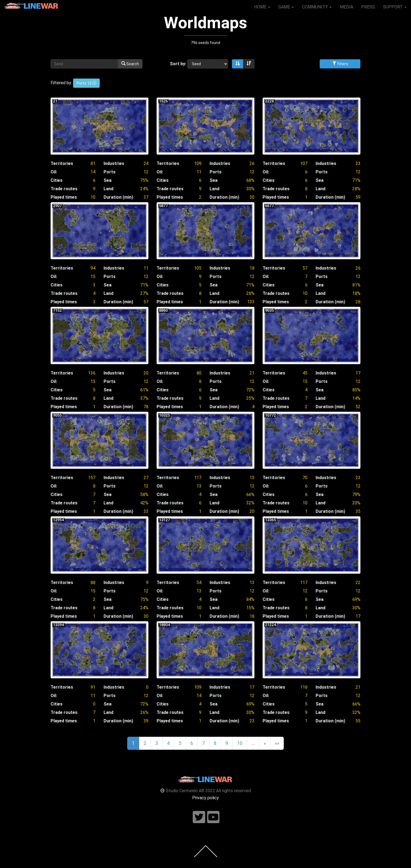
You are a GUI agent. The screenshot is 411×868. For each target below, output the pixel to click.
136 (92, 373)
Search (130, 64)
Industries (114, 163)
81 (93, 163)
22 (358, 583)
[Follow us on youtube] (213, 817)
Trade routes (64, 189)
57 (305, 268)
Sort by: (178, 64)
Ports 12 (86, 83)
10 (305, 293)
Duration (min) (118, 197)
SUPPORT (395, 7)
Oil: (54, 172)
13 (199, 486)
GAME (286, 7)
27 (146, 478)
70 (305, 478)
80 (199, 373)
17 (358, 373)
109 (198, 163)
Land (108, 189)
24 (146, 163)
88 (93, 583)
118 (304, 687)
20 (146, 373)
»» (277, 743)
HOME (262, 7)
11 (199, 172)
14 (93, 172)
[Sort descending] (249, 64)
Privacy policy (205, 798)
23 (358, 163)
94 (93, 268)
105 (198, 268)
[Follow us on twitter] (199, 817)
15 (93, 277)
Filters (340, 64)
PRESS (368, 7)
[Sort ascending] (238, 64)
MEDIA (346, 7)
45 (305, 373)
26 (252, 163)
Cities (57, 180)
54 (199, 583)
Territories (62, 163)
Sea (108, 180)
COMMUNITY (317, 7)
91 (93, 687)
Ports (110, 172)
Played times (64, 197)
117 (198, 478)
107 (304, 163)
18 (252, 268)
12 (146, 172)
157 (92, 478)
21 (252, 373)
